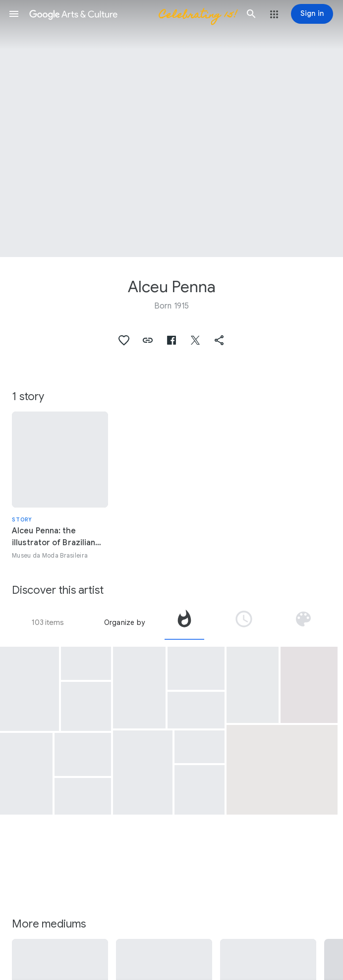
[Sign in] (312, 14)
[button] (14, 14)
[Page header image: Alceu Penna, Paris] (171, 129)
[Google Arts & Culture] (133, 14)
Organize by (124, 622)
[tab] (184, 622)
